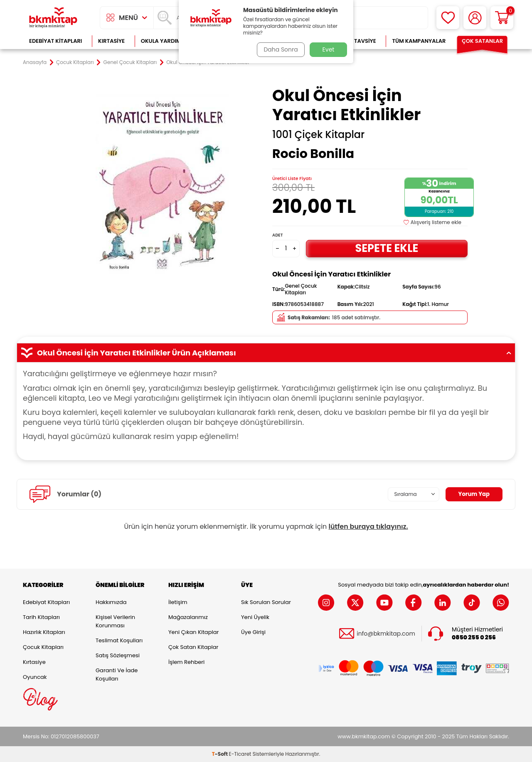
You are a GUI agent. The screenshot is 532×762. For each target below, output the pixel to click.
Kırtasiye (111, 41)
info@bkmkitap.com (386, 634)
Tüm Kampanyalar (419, 41)
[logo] (53, 18)
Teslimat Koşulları (119, 640)
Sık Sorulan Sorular (266, 602)
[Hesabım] (475, 18)
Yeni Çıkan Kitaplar (193, 632)
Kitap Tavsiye (357, 41)
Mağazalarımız (188, 617)
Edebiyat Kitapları (55, 41)
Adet (277, 235)
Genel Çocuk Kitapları (130, 62)
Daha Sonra (280, 49)
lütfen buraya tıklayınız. (368, 526)
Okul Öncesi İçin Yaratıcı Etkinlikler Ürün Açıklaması (266, 353)
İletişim (178, 602)
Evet (329, 49)
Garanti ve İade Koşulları (117, 674)
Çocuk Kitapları (75, 62)
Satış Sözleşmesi (118, 655)
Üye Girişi (253, 632)
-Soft (220, 754)
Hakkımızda (111, 602)
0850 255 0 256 (474, 637)
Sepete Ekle (387, 248)
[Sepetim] (502, 18)
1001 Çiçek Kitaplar (318, 135)
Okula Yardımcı (164, 41)
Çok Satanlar (482, 41)
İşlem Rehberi (186, 662)
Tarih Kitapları (41, 617)
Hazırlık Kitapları (44, 632)
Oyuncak (35, 677)
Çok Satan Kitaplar (193, 647)
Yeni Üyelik (255, 617)
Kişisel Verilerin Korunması (115, 621)
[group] (162, 184)
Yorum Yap (473, 494)
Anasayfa (35, 62)
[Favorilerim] (448, 18)
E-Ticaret (240, 754)
